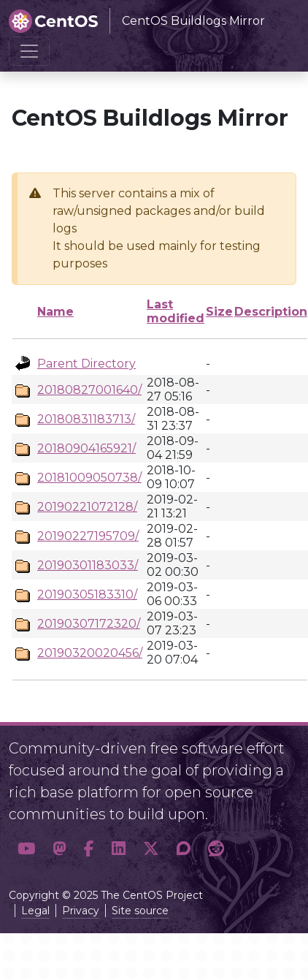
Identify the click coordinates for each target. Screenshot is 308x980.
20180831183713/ (86, 419)
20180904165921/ (86, 448)
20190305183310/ (87, 595)
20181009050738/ (89, 478)
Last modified (176, 311)
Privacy (81, 911)
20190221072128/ (87, 507)
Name (55, 312)
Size (219, 312)
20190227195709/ (88, 536)
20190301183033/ (88, 565)
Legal (35, 911)
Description (271, 312)
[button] (26, 849)
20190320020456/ (90, 653)
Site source (140, 911)
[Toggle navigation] (29, 51)
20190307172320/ (89, 624)
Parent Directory (86, 364)
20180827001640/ (89, 390)
